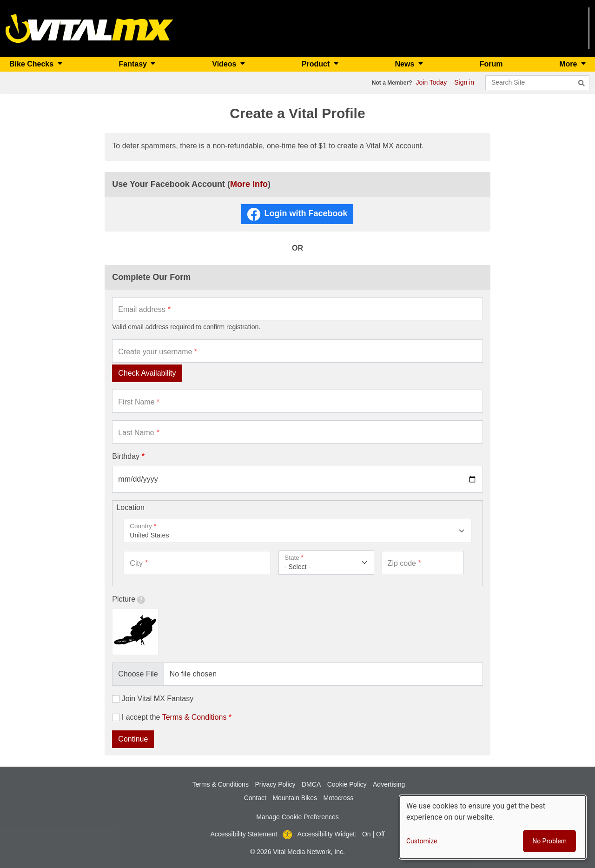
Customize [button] (422, 841)
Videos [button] (225, 64)
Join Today (432, 82)
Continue (133, 739)
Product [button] (317, 64)
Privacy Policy (275, 784)
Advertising (389, 784)
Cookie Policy (347, 784)
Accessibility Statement (244, 834)
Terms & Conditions (195, 717)
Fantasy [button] (134, 64)
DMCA (311, 784)
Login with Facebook (306, 213)
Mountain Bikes (295, 798)
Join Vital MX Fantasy (158, 699)
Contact (255, 798)
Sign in (464, 82)
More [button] (569, 64)
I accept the (174, 717)
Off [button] (380, 834)
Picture (128, 600)
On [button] (367, 834)
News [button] (406, 64)
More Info (249, 184)
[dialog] (493, 827)
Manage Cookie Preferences (297, 817)
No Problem (549, 841)
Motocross (339, 798)
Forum (491, 64)
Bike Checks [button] (33, 64)
